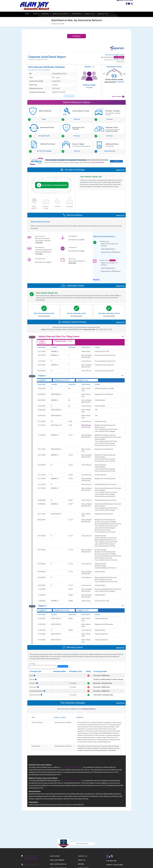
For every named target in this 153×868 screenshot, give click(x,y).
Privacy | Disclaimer (115, 865)
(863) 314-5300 (31, 865)
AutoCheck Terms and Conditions (71, 767)
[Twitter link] (132, 5)
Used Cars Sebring (57, 860)
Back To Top (120, 170)
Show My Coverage (63, 666)
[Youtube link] (129, 5)
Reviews (81, 864)
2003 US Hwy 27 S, (36, 857)
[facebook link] (127, 5)
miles (54, 667)
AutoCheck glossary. (89, 709)
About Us (93, 14)
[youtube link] (110, 857)
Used (37, 14)
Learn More (116, 161)
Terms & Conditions (98, 162)
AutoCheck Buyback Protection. (71, 781)
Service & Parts (63, 14)
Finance (47, 14)
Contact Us (106, 14)
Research (79, 14)
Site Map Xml (111, 861)
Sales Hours (55, 856)
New (28, 14)
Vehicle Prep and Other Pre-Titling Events (59, 336)
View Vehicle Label (69, 96)
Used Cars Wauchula (58, 864)
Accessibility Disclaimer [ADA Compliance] (82, 844)
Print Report (76, 36)
